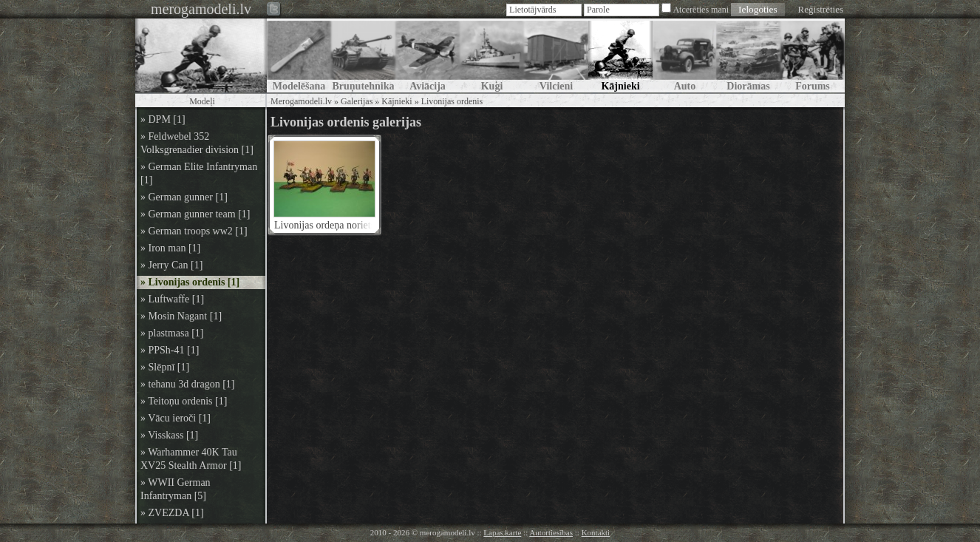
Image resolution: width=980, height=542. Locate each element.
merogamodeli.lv (201, 9)
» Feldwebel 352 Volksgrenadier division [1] (197, 143)
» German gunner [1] (184, 197)
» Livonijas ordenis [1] (190, 282)
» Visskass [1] (169, 435)
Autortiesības (551, 532)
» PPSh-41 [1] (170, 350)
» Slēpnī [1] (165, 367)
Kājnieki (397, 101)
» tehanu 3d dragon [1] (188, 384)
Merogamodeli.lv (301, 101)
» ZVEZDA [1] (172, 513)
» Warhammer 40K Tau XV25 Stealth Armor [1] (191, 459)
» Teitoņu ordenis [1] (184, 401)
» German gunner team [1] (195, 214)
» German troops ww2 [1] (194, 231)
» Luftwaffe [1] (172, 299)
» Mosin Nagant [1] (181, 316)
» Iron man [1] (170, 248)
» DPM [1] (163, 119)
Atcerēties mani (701, 10)
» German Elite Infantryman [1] (199, 173)
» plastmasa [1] (172, 333)
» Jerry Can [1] (171, 265)
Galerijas (357, 101)
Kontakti (596, 532)
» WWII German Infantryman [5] (176, 489)
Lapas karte (502, 532)
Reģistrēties (821, 9)
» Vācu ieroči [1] (176, 418)
